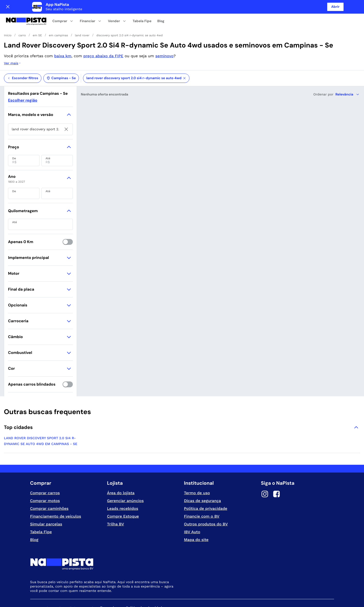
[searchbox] (40, 110)
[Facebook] (277, 475)
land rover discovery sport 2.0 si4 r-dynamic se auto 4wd (136, 59)
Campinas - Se (61, 59)
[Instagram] (265, 475)
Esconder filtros (23, 59)
